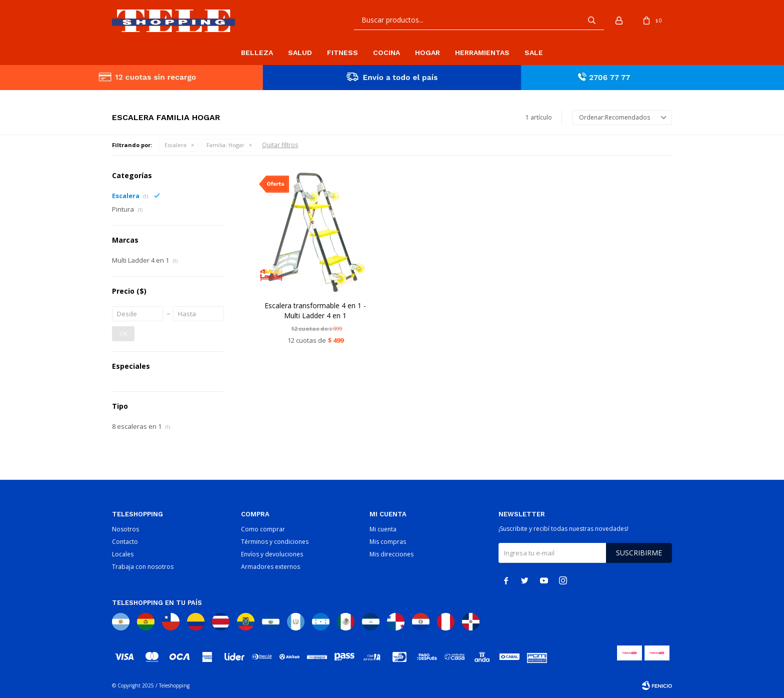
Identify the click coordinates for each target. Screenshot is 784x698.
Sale (534, 53)
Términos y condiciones (275, 542)
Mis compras (388, 542)
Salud (300, 53)
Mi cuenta (383, 529)
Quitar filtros (280, 145)
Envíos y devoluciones (272, 554)
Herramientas (482, 53)
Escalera (175, 145)
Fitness (342, 53)
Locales (123, 554)
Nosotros (125, 529)
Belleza (257, 53)
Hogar (427, 53)
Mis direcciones (391, 554)
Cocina (386, 53)
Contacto (125, 542)
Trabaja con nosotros (143, 567)
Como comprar (263, 529)
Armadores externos (270, 567)
